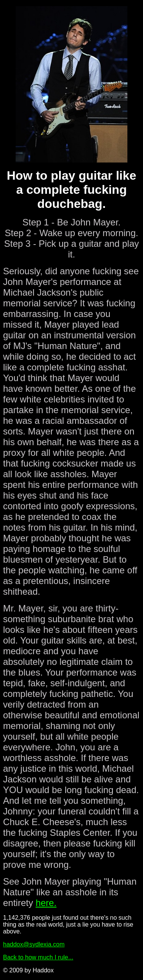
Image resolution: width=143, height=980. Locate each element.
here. (46, 903)
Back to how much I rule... (38, 957)
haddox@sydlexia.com (34, 944)
